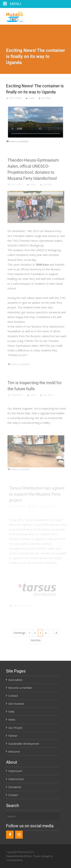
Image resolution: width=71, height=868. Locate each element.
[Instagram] (19, 835)
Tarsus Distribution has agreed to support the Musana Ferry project (37, 494)
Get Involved (16, 704)
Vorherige (20, 633)
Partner (13, 736)
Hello (11, 712)
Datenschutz (16, 779)
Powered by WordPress (19, 856)
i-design (46, 856)
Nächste (36, 640)
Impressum (15, 771)
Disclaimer (15, 787)
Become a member (20, 688)
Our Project (15, 728)
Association (15, 680)
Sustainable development (24, 744)
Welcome (14, 752)
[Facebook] (10, 835)
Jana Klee (46, 98)
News (32, 98)
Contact (13, 696)
